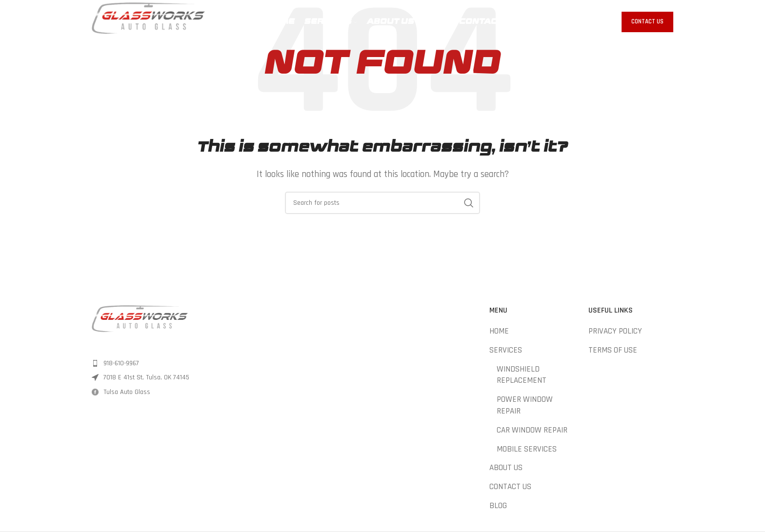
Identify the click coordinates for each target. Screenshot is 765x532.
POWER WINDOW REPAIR (525, 405)
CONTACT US (510, 487)
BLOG (498, 506)
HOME (499, 331)
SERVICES (506, 350)
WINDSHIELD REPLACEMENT (522, 375)
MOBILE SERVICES (527, 449)
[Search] (382, 203)
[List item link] (159, 363)
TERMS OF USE (613, 350)
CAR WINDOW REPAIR (532, 430)
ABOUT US (506, 468)
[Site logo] (149, 21)
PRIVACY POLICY (615, 331)
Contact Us (647, 21)
